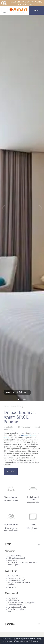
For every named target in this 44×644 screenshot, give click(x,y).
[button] (3, 208)
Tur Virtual (12, 392)
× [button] (41, 639)
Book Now (11, 472)
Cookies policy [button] (34, 641)
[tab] (22, 544)
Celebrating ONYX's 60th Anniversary (21, 3)
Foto (22, 392)
